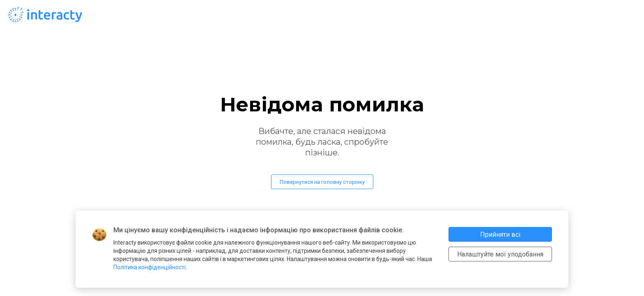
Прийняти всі (500, 235)
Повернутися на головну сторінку (322, 182)
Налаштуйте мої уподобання (500, 254)
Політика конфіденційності (149, 267)
